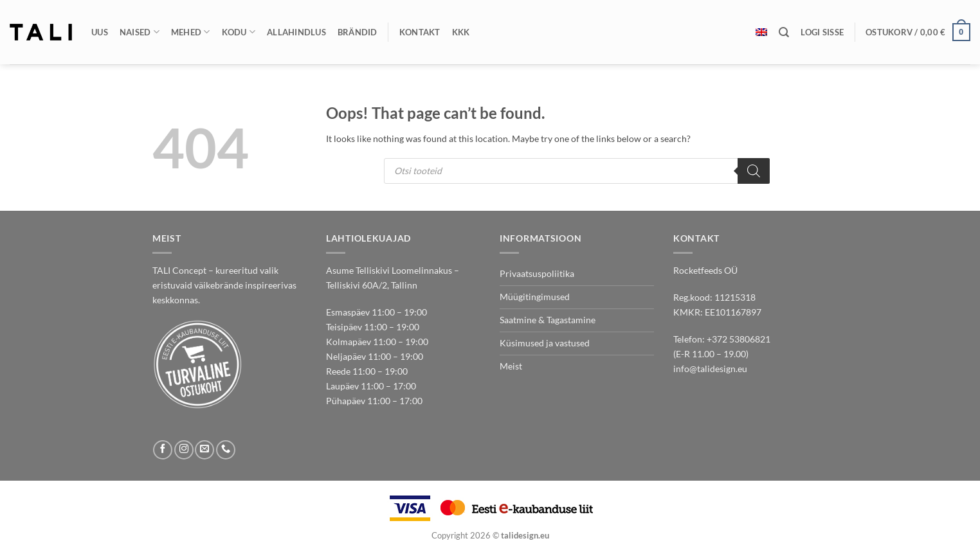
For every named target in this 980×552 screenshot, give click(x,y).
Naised (140, 32)
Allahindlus (296, 32)
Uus (100, 32)
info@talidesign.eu (710, 369)
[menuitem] (761, 32)
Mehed (191, 32)
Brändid (358, 32)
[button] (822, 32)
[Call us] (226, 450)
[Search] (754, 171)
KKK (461, 32)
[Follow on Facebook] (163, 450)
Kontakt (420, 32)
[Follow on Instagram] (184, 450)
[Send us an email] (204, 450)
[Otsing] (784, 32)
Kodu (239, 32)
